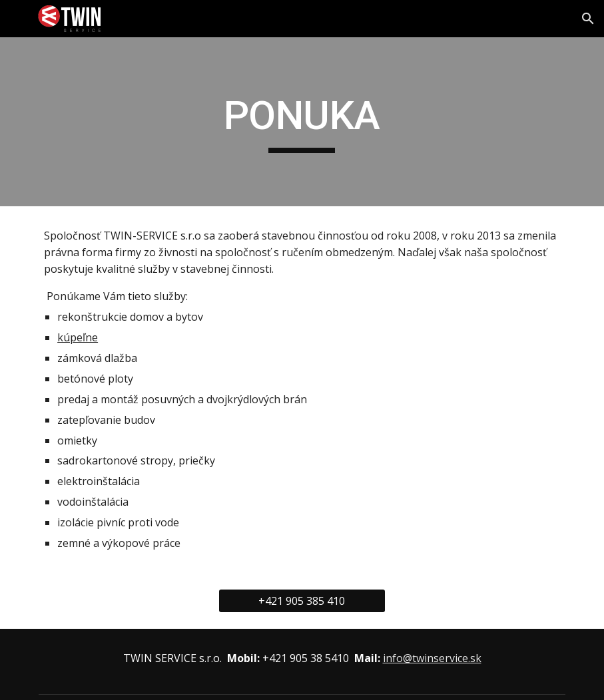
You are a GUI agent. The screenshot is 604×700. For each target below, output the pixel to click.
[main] (302, 122)
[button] (588, 19)
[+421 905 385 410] (302, 601)
